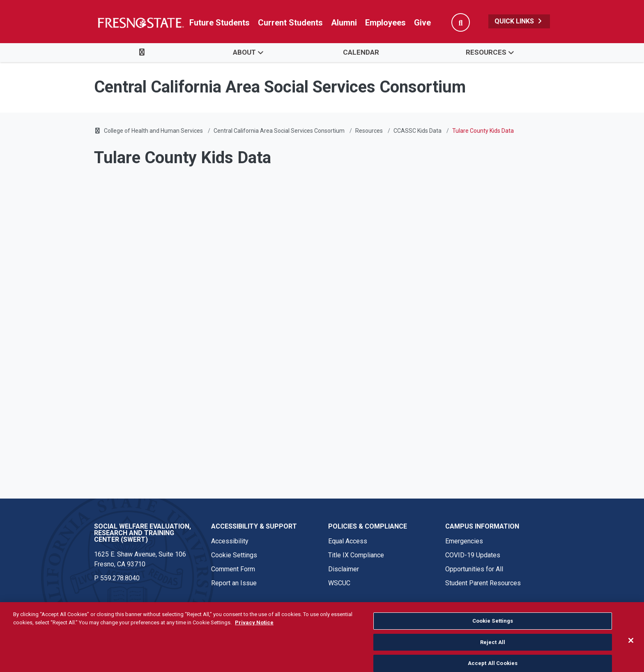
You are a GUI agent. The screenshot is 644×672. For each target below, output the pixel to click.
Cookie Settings (234, 555)
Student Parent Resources (483, 583)
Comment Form (233, 569)
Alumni (344, 23)
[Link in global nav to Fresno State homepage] (140, 23)
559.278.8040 (120, 578)
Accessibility (230, 541)
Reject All (493, 651)
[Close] (631, 650)
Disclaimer (344, 569)
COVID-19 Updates (473, 555)
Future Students (220, 23)
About (244, 52)
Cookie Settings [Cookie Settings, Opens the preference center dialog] (493, 630)
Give (422, 23)
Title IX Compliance (356, 555)
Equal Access (348, 541)
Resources (486, 52)
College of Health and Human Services (153, 131)
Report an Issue (234, 583)
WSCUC (339, 583)
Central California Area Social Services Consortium (279, 131)
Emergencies (464, 541)
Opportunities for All (474, 569)
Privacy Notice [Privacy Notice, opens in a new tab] (254, 632)
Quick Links (519, 21)
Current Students (290, 23)
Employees (385, 23)
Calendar (361, 52)
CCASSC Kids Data (417, 131)
